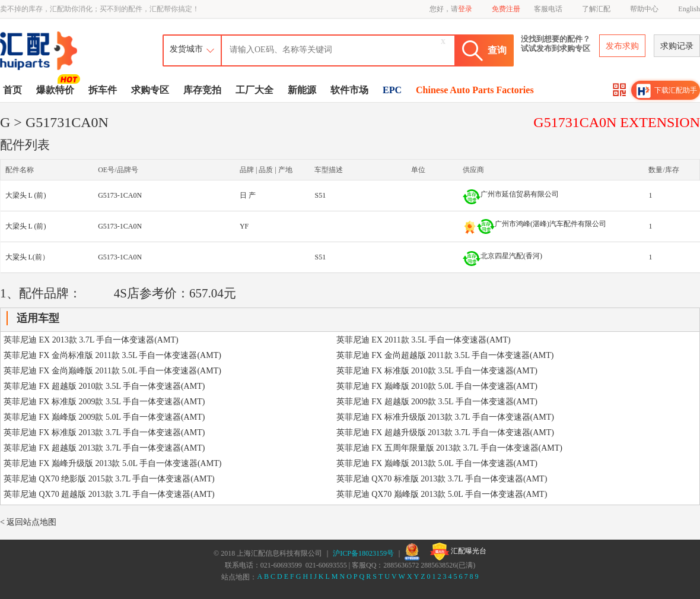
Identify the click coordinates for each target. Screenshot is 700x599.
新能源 (302, 90)
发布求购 (622, 46)
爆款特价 (57, 89)
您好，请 (451, 9)
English (689, 9)
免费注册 (506, 9)
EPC (392, 90)
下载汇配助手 (667, 91)
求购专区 (150, 90)
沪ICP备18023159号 (363, 553)
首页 (12, 90)
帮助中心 (644, 9)
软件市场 (349, 90)
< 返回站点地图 (28, 522)
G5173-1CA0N (120, 195)
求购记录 (677, 46)
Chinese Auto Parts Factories (475, 90)
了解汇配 (596, 9)
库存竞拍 (202, 90)
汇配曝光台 (458, 552)
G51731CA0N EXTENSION (617, 122)
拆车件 (103, 90)
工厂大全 (254, 90)
